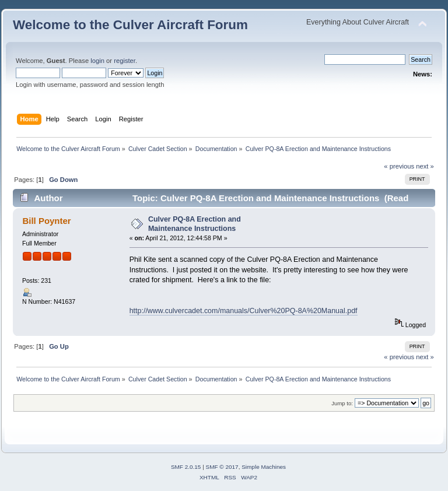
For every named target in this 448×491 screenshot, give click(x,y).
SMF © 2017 (222, 467)
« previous (399, 166)
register (125, 61)
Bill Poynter (46, 221)
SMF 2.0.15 (186, 467)
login (97, 61)
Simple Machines (264, 467)
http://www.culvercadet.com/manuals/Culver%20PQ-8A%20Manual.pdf (244, 311)
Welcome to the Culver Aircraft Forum (130, 25)
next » (425, 166)
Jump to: (342, 403)
